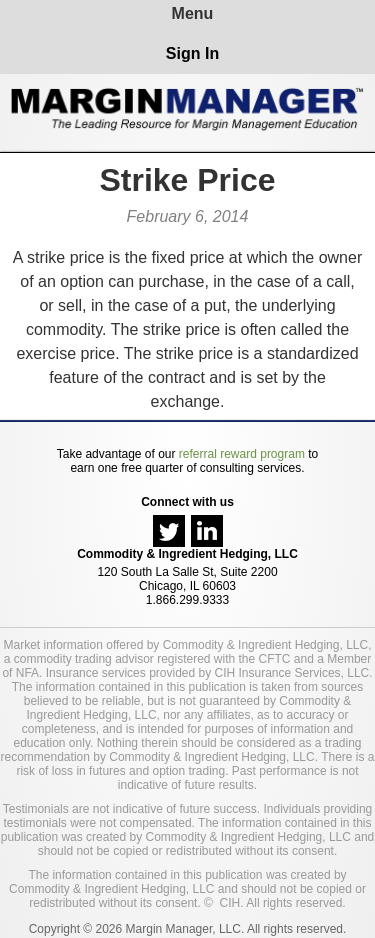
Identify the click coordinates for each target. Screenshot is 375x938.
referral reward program (242, 454)
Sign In (192, 53)
